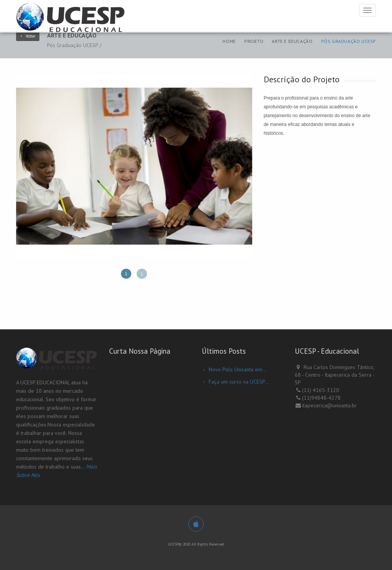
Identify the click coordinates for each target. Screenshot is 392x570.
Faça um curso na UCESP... (239, 382)
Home (229, 41)
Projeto (254, 41)
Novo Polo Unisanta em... (238, 369)
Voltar (28, 36)
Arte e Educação (292, 41)
